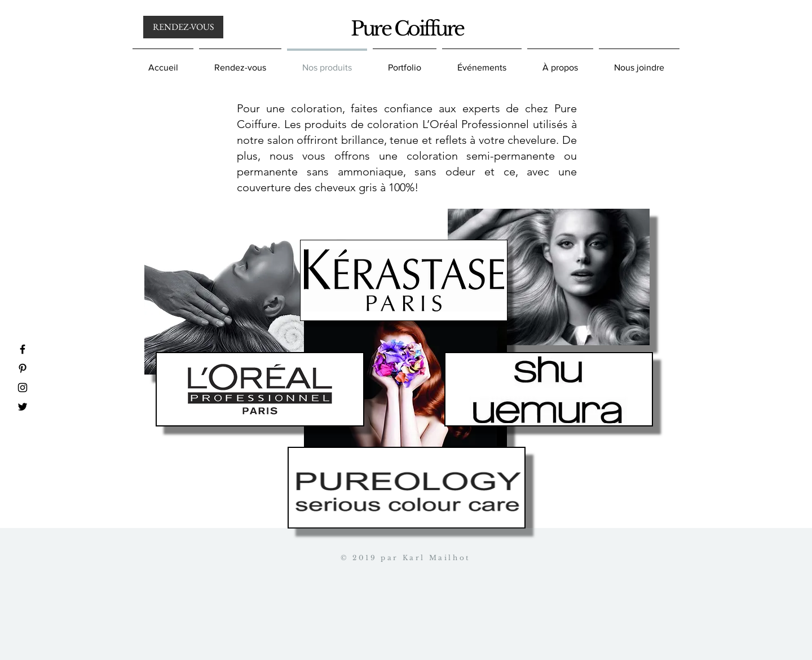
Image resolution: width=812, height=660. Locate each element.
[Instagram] (23, 388)
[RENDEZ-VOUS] (183, 27)
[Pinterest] (23, 368)
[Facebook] (23, 349)
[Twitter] (23, 407)
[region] (549, 277)
